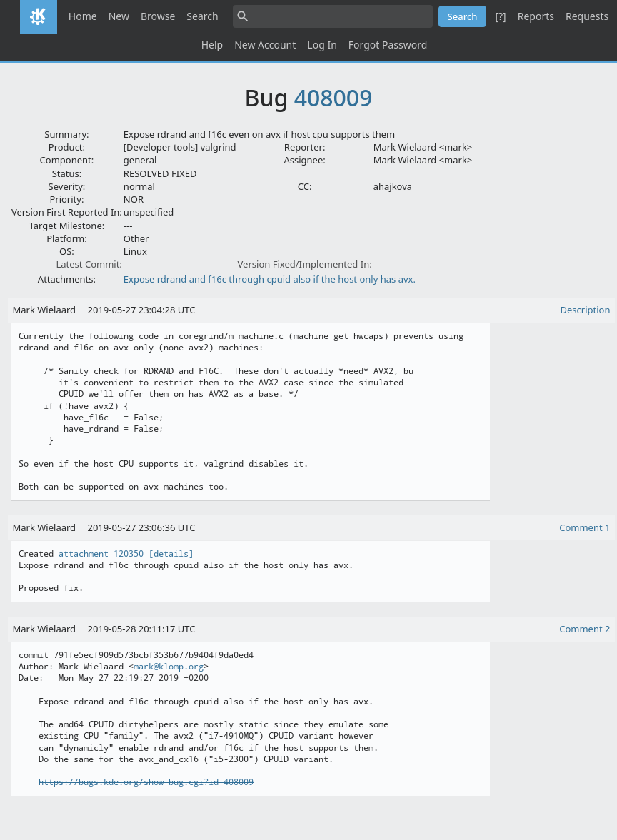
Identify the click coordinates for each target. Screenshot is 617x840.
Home (83, 16)
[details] (171, 554)
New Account (265, 45)
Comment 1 (585, 527)
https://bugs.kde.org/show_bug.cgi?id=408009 (146, 782)
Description (586, 310)
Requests (587, 16)
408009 (333, 97)
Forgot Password (388, 45)
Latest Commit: (89, 264)
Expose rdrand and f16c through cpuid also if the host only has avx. (270, 279)
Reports (536, 16)
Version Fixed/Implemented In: (305, 264)
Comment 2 (585, 629)
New (119, 16)
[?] (500, 16)
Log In (322, 45)
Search (202, 16)
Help (212, 45)
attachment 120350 (101, 554)
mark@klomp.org (169, 667)
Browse (158, 16)
